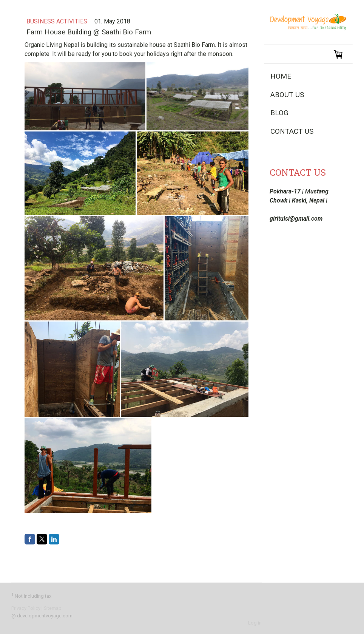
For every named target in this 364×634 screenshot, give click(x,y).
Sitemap (53, 608)
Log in (255, 623)
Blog (279, 113)
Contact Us (292, 131)
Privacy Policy (26, 608)
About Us (287, 95)
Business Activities (58, 21)
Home (281, 76)
